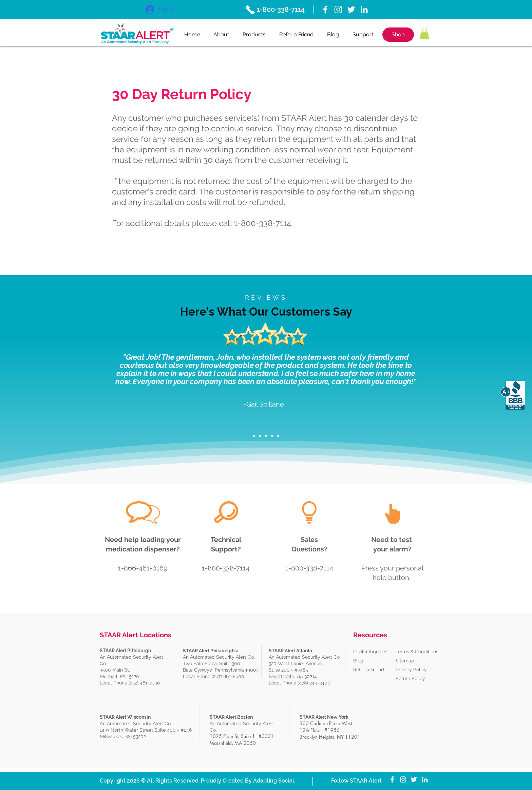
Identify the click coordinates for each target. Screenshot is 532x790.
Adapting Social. (274, 781)
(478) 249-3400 (315, 683)
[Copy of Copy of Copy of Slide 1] (272, 436)
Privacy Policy (411, 670)
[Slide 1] (254, 436)
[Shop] (398, 35)
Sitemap (405, 661)
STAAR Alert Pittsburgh (125, 651)
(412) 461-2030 (144, 683)
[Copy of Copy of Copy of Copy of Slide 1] (278, 436)
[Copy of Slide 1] (260, 436)
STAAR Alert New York (324, 717)
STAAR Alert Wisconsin (125, 717)
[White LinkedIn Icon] (364, 10)
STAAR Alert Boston (231, 717)
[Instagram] (338, 10)
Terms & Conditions (417, 652)
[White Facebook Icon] (325, 10)
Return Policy (410, 678)
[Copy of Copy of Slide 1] (266, 436)
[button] (424, 33)
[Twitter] (351, 10)
